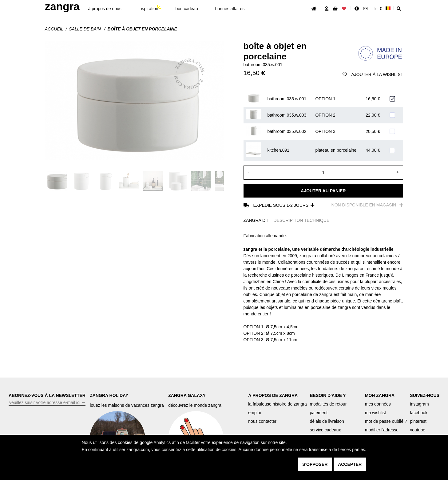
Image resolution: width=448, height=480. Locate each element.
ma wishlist (375, 413)
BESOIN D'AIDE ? (328, 395)
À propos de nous (105, 9)
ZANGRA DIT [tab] (256, 220)
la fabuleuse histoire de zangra (278, 404)
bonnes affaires (230, 9)
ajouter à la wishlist (373, 74)
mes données (378, 404)
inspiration (149, 9)
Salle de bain (85, 29)
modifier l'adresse (382, 430)
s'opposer (315, 464)
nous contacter (262, 421)
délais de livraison (327, 421)
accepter (350, 464)
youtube (418, 430)
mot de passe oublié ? (386, 421)
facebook (419, 413)
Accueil (54, 29)
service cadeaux (325, 430)
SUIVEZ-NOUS (425, 395)
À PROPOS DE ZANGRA (273, 395)
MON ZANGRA (380, 395)
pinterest (418, 421)
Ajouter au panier (323, 191)
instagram (419, 404)
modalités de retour (328, 404)
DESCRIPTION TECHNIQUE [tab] (302, 220)
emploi (254, 413)
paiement (319, 413)
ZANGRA (62, 6)
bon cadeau (187, 9)
